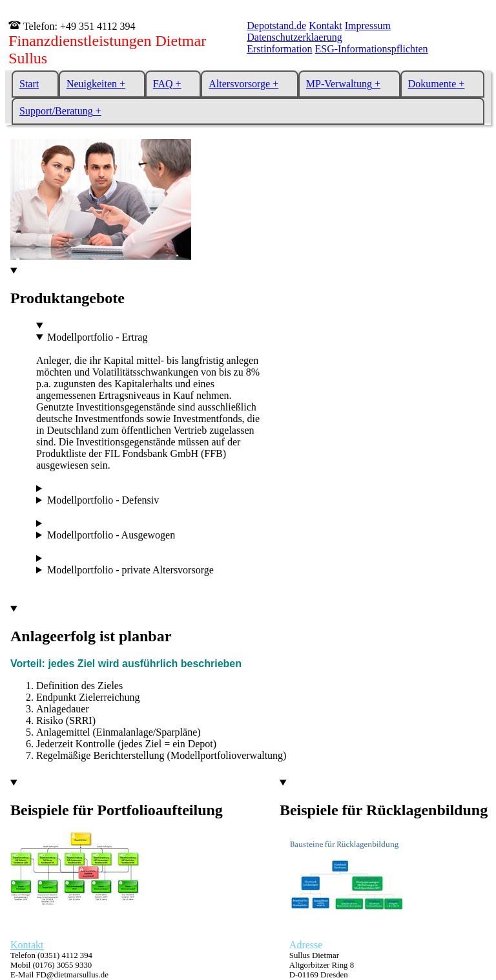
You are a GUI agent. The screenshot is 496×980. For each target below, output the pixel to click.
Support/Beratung (56, 111)
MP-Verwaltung (339, 84)
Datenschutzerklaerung (294, 37)
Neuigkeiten (92, 84)
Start (29, 84)
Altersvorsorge (239, 84)
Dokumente (432, 84)
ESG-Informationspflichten (372, 49)
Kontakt (325, 26)
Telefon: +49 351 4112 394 (78, 26)
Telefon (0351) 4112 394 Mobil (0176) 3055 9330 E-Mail (59, 965)
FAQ (163, 84)
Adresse (306, 945)
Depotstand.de (276, 26)
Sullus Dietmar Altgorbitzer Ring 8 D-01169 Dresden (322, 965)
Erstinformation (279, 49)
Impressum (368, 26)
